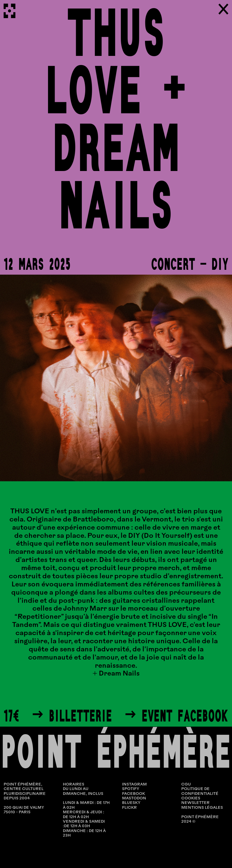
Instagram (134, 784)
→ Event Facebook (176, 716)
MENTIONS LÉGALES (202, 808)
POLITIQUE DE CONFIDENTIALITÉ (200, 791)
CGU (186, 784)
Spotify (131, 789)
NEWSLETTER (195, 803)
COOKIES (191, 798)
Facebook (134, 794)
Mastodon (134, 798)
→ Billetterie (72, 716)
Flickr (129, 808)
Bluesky (131, 803)
